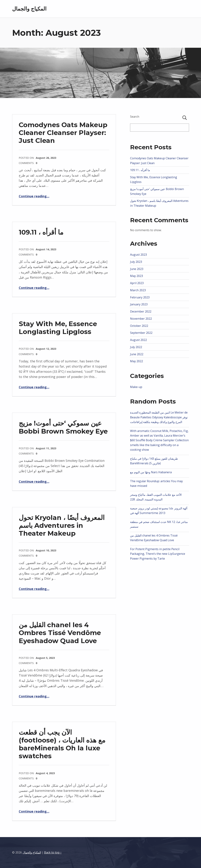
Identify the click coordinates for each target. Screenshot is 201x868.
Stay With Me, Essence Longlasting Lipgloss (58, 328)
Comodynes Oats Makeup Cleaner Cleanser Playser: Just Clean (63, 133)
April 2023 (137, 283)
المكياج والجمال (29, 9)
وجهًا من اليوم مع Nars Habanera (151, 472)
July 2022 (136, 347)
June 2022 (137, 354)
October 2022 (139, 326)
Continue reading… (34, 196)
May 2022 (137, 361)
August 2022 (138, 340)
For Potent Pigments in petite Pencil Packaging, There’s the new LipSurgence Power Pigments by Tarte (158, 554)
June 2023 (137, 269)
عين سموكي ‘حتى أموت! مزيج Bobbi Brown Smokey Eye (63, 427)
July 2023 (136, 262)
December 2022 (141, 311)
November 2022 (141, 319)
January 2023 (139, 304)
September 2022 (141, 333)
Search (135, 117)
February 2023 (140, 297)
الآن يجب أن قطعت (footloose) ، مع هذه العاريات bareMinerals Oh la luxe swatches (62, 744)
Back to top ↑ (53, 852)
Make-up (136, 387)
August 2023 (138, 255)
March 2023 (138, 290)
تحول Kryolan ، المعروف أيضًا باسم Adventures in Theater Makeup (62, 525)
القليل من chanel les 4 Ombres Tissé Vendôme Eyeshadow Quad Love (60, 633)
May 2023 (137, 276)
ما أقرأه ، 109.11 (41, 232)
